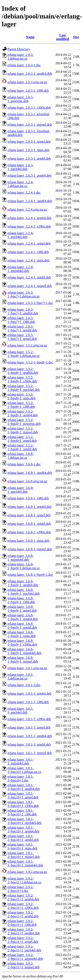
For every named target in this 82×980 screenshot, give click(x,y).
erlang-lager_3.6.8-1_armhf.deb (29, 524)
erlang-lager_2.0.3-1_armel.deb (29, 142)
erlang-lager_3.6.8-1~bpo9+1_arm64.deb (23, 617)
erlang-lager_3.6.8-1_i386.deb (28, 498)
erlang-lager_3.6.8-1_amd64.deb (30, 473)
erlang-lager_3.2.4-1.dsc (24, 192)
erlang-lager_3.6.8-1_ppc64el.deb (21, 490)
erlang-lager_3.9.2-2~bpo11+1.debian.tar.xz (24, 880)
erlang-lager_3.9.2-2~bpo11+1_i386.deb (22, 923)
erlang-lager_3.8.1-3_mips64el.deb (21, 761)
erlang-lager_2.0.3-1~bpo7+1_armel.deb (22, 337)
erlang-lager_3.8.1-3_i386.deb (28, 702)
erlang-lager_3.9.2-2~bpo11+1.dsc (21, 889)
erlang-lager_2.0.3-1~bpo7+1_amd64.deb (23, 311)
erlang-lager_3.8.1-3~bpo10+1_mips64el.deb (25, 863)
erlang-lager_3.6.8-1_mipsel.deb (30, 549)
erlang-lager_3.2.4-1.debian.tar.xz (21, 184)
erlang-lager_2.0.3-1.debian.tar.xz (21, 57)
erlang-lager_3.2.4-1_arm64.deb (29, 218)
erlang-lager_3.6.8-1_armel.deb (29, 515)
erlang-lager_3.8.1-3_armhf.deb (29, 744)
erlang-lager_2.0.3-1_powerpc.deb (21, 99)
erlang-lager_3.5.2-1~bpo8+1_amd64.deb (23, 371)
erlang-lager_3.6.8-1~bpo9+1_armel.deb (22, 609)
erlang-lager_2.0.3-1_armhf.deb (29, 158)
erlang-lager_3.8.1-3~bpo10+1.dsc (21, 778)
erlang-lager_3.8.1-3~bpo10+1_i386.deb (22, 812)
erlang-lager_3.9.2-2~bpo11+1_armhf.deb (23, 914)
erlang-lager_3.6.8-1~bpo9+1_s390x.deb (22, 643)
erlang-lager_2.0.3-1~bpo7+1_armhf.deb (22, 328)
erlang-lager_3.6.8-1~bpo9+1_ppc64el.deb (24, 592)
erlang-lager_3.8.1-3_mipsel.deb (30, 753)
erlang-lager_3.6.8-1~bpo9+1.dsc (30, 575)
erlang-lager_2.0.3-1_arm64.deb (29, 175)
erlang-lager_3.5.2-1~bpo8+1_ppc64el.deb (24, 388)
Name (30, 37)
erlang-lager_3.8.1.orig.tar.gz (27, 668)
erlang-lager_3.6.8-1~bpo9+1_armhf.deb (22, 626)
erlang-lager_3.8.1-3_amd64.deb (30, 736)
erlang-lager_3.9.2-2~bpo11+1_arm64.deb (23, 897)
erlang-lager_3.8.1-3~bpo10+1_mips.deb (22, 846)
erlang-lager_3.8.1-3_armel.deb (29, 727)
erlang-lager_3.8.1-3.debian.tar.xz (21, 677)
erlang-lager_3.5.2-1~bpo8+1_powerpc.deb (24, 422)
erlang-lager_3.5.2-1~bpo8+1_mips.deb (22, 396)
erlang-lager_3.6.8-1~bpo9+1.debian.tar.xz (24, 566)
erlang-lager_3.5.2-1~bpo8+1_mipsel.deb (23, 430)
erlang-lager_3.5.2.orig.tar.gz (27, 345)
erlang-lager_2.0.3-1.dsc (24, 65)
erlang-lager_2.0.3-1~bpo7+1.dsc (30, 303)
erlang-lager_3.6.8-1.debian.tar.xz (21, 456)
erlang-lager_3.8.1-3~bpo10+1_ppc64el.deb (24, 821)
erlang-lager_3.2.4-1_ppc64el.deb (21, 235)
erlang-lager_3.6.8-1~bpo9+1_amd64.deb (23, 583)
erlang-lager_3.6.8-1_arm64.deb (29, 507)
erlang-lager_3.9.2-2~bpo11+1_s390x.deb (23, 906)
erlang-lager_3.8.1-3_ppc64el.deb (21, 710)
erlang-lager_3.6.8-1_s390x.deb (29, 532)
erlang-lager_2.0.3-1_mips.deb (28, 150)
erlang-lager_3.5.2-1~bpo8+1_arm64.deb (23, 413)
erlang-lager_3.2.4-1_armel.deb (29, 243)
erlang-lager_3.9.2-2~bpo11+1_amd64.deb (24, 931)
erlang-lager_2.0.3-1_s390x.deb (29, 108)
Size (76, 37)
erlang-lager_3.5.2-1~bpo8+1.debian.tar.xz (24, 354)
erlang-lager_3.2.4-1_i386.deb (28, 252)
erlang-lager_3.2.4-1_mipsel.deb (30, 286)
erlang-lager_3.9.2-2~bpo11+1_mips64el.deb (25, 957)
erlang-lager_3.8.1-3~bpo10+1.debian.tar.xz (24, 770)
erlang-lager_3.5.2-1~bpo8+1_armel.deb (22, 439)
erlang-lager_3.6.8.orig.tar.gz (27, 481)
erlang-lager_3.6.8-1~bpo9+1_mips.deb (22, 634)
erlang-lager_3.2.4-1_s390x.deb (29, 226)
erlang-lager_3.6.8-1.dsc (24, 464)
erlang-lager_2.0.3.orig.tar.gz (27, 82)
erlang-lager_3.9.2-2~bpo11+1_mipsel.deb (24, 965)
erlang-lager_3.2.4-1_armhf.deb (29, 277)
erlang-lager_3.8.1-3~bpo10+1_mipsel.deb (24, 855)
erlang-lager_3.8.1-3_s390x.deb (29, 719)
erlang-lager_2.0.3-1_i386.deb (28, 91)
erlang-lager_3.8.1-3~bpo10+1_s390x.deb (23, 804)
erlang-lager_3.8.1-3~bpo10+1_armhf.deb (23, 838)
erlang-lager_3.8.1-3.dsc (24, 685)
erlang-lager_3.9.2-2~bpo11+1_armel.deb (23, 940)
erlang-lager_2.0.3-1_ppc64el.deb (21, 167)
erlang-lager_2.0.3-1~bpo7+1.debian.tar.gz (24, 294)
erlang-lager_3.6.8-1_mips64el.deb (21, 558)
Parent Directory (19, 49)
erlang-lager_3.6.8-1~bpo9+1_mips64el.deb (24, 651)
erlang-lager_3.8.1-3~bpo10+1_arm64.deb (23, 829)
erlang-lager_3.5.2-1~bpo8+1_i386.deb (21, 405)
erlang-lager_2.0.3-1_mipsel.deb (30, 125)
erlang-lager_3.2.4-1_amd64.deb (30, 201)
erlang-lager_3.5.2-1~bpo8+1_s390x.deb (22, 379)
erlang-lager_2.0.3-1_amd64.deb (30, 74)
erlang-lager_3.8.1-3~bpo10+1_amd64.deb (24, 787)
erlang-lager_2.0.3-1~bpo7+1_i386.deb (21, 320)
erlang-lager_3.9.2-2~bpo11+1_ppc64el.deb (24, 948)
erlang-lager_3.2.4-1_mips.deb (28, 260)
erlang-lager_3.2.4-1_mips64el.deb (21, 269)
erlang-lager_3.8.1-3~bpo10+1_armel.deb (23, 795)
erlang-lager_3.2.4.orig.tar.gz (27, 209)
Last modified (63, 37)
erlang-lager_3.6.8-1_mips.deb (28, 541)
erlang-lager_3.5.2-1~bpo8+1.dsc (30, 362)
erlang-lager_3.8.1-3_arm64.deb (29, 693)
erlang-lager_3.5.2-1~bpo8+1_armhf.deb (22, 447)
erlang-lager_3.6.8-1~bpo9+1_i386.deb (21, 600)
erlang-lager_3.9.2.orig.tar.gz (27, 872)
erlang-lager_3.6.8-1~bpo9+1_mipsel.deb (23, 660)
